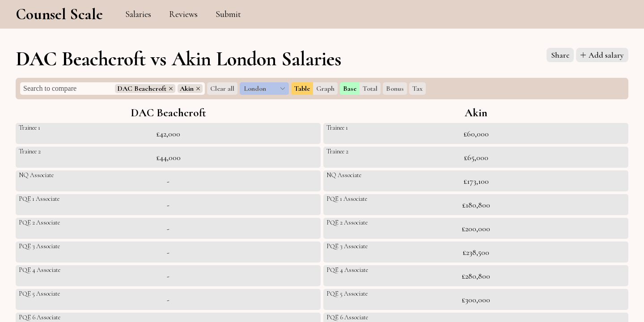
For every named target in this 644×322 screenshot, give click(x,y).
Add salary (602, 55)
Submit (228, 14)
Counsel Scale (59, 14)
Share (560, 55)
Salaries (138, 14)
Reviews (183, 14)
